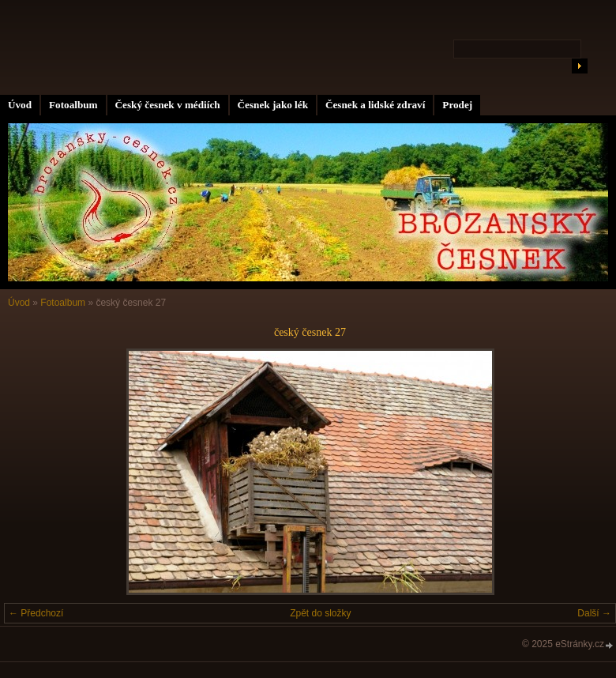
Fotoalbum (73, 105)
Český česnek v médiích (168, 105)
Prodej (457, 105)
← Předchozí (36, 613)
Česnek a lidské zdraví (375, 105)
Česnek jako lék (273, 105)
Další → (594, 613)
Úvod (20, 105)
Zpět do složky (320, 613)
